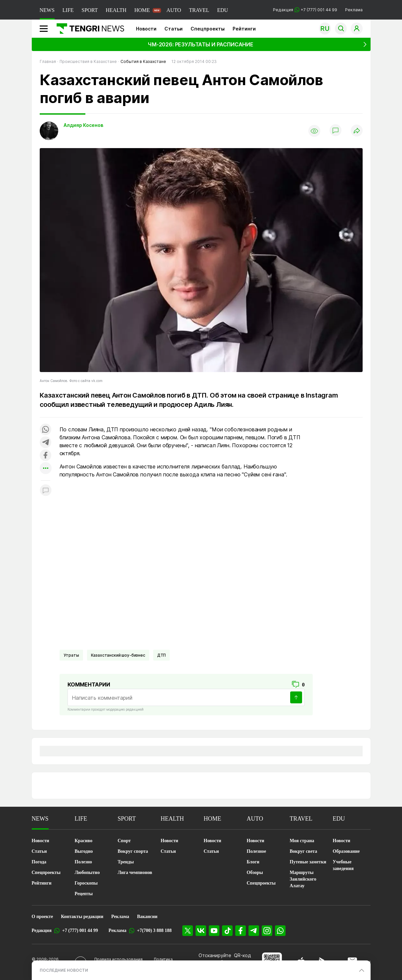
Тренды (126, 862)
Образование (346, 851)
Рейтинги (244, 29)
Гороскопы (86, 883)
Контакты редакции (82, 917)
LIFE (68, 10)
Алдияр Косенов (83, 125)
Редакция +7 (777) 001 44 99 (305, 10)
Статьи (174, 29)
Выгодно (84, 851)
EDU (223, 10)
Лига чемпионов (135, 872)
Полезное (257, 851)
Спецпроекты (208, 29)
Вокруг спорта (133, 851)
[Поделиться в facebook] (46, 456)
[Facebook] (241, 931)
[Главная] (88, 28)
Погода (39, 862)
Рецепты (84, 894)
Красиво (84, 841)
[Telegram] (254, 931)
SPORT (90, 10)
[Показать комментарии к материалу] (46, 490)
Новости (146, 29)
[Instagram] (267, 931)
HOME (142, 10)
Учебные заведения (343, 865)
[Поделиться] (357, 131)
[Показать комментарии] (335, 131)
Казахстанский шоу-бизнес (118, 655)
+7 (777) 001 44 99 (80, 930)
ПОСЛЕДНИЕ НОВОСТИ (64, 970)
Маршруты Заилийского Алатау (303, 879)
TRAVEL (199, 10)
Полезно (83, 862)
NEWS (47, 10)
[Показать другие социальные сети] (46, 469)
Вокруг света (304, 851)
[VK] (201, 931)
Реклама (354, 10)
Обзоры (255, 872)
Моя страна (302, 841)
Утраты (71, 655)
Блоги (253, 862)
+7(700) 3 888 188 (154, 930)
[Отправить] (296, 697)
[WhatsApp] (280, 931)
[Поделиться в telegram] (46, 443)
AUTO (174, 10)
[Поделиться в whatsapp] (46, 430)
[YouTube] (214, 931)
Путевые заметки (308, 862)
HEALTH (116, 10)
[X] (188, 931)
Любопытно (87, 872)
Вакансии (147, 917)
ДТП (162, 655)
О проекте (43, 917)
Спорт (124, 841)
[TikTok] (227, 931)
